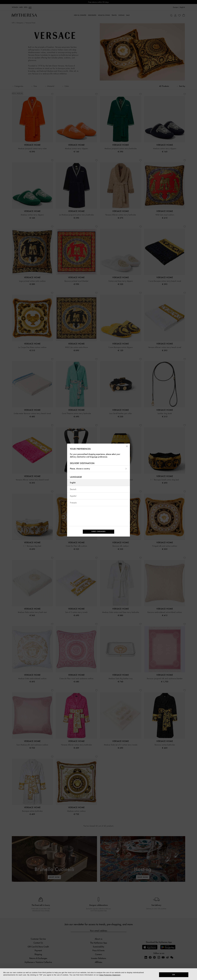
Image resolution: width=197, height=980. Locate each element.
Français (73, 503)
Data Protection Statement (110, 975)
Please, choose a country (98, 469)
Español (73, 496)
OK (174, 975)
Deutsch (73, 489)
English (73, 483)
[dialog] (98, 974)
